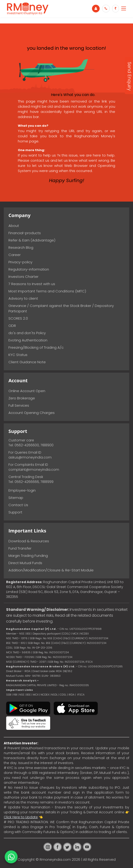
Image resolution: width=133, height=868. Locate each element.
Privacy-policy (20, 262)
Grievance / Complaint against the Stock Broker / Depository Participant (61, 308)
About (14, 226)
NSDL (55, 695)
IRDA (71, 695)
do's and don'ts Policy (27, 333)
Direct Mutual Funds (25, 563)
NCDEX (45, 695)
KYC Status (18, 355)
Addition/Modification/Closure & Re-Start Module (51, 570)
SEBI (9, 695)
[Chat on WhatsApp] (11, 857)
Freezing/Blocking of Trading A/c (36, 347)
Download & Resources (29, 541)
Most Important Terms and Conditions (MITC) (47, 291)
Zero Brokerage (22, 398)
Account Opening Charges (32, 413)
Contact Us (18, 505)
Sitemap (16, 498)
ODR (12, 326)
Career (15, 255)
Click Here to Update (21, 817)
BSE (29, 695)
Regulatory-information (29, 269)
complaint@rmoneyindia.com (34, 470)
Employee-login (22, 490)
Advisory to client (23, 298)
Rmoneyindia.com (55, 859)
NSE (22, 695)
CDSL (63, 695)
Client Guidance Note (27, 362)
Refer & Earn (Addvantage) (32, 240)
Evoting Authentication (28, 340)
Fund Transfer (20, 548)
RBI (15, 695)
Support (15, 512)
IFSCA (89, 662)
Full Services (19, 405)
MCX (36, 695)
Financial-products (25, 233)
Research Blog (21, 247)
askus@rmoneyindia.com (30, 457)
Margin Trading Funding (28, 556)
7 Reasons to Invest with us (32, 284)
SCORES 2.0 (18, 318)
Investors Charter (23, 277)
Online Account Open (27, 391)
